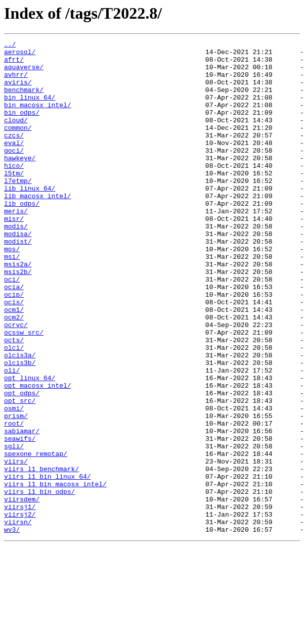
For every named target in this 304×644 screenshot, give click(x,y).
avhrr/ (16, 82)
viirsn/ (18, 619)
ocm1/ (14, 364)
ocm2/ (14, 373)
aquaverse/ (24, 73)
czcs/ (14, 155)
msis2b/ (18, 318)
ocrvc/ (16, 382)
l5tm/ (14, 200)
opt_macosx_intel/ (38, 455)
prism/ (16, 491)
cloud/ (16, 136)
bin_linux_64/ (30, 109)
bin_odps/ (22, 127)
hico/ (14, 191)
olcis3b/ (20, 428)
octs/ (14, 400)
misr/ (14, 255)
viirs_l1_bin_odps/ (39, 582)
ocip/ (14, 346)
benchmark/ (24, 100)
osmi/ (14, 482)
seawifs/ (20, 519)
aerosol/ (20, 55)
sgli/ (14, 528)
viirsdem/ (22, 591)
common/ (18, 146)
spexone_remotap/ (36, 537)
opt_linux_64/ (30, 446)
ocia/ (14, 337)
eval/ (14, 164)
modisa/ (18, 273)
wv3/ (12, 628)
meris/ (16, 246)
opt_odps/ (22, 464)
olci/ (14, 409)
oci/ (12, 328)
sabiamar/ (22, 510)
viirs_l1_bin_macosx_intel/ (55, 573)
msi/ (12, 300)
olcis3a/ (20, 419)
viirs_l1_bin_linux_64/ (48, 564)
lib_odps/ (22, 237)
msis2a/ (18, 309)
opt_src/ (20, 473)
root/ (14, 500)
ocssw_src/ (24, 391)
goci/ (14, 173)
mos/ (12, 291)
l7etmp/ (18, 209)
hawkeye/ (20, 182)
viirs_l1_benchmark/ (41, 555)
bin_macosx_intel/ (38, 118)
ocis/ (14, 355)
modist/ (18, 282)
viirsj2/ (20, 610)
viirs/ (16, 546)
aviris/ (18, 91)
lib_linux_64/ (30, 218)
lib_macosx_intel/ (38, 227)
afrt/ (14, 64)
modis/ (16, 264)
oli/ (12, 437)
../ (10, 45)
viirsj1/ (20, 601)
